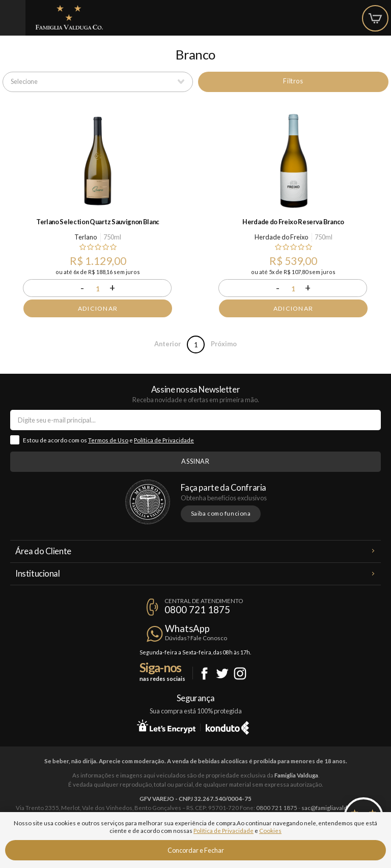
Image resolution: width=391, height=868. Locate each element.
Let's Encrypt (166, 726)
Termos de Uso (108, 440)
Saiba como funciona (221, 513)
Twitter (222, 674)
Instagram (240, 674)
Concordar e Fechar (196, 850)
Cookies (270, 831)
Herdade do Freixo (281, 237)
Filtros (293, 81)
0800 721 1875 (197, 610)
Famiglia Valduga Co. (69, 17)
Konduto (227, 726)
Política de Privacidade (164, 440)
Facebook (204, 674)
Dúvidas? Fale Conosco (196, 638)
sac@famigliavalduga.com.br (339, 808)
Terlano (86, 237)
